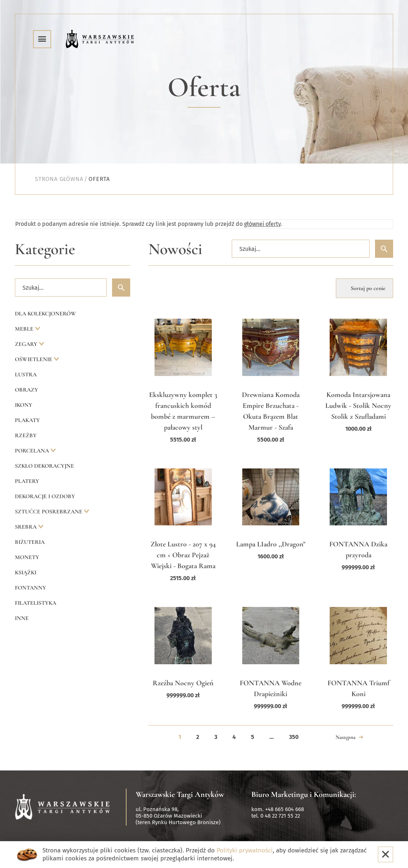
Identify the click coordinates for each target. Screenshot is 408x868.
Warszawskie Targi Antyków (180, 794)
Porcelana (33, 451)
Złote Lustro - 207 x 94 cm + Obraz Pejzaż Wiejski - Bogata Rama (183, 555)
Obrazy (26, 390)
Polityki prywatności (245, 850)
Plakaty (27, 420)
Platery (27, 481)
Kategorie (45, 249)
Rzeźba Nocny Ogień (183, 683)
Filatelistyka (36, 603)
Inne (22, 618)
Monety (27, 557)
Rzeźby (26, 435)
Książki (26, 573)
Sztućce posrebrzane (49, 512)
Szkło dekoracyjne (44, 466)
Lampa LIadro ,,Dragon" (271, 544)
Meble (25, 329)
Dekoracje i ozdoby (45, 496)
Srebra (26, 527)
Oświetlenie (34, 359)
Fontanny (30, 588)
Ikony (24, 405)
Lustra (26, 375)
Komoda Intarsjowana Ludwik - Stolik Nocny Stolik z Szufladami (358, 406)
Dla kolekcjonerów (46, 314)
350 (294, 737)
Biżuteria (30, 542)
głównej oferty (262, 224)
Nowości (175, 249)
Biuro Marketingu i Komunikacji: (304, 794)
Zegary (27, 344)
